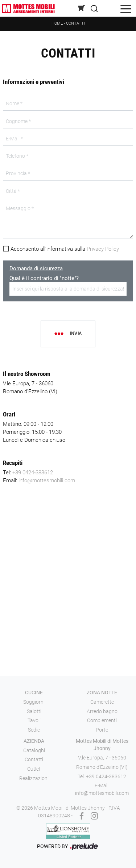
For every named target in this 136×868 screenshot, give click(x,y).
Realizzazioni (34, 778)
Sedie (34, 730)
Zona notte (102, 693)
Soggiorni (34, 702)
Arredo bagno (102, 711)
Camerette (102, 702)
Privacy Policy (103, 249)
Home (57, 23)
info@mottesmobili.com (47, 480)
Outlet (34, 769)
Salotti (34, 711)
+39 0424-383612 (33, 473)
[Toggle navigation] (126, 9)
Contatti (75, 23)
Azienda (34, 741)
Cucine (34, 693)
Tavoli (34, 720)
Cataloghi (34, 750)
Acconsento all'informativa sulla (65, 249)
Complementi (102, 720)
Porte (102, 730)
